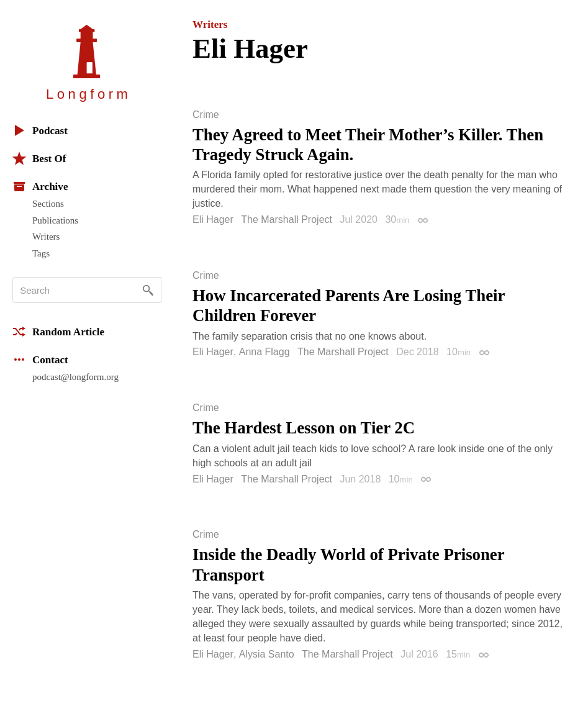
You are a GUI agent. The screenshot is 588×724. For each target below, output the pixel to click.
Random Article (58, 332)
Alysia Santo (267, 654)
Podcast (40, 130)
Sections (48, 204)
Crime (206, 115)
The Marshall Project (287, 219)
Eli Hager (213, 219)
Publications (55, 220)
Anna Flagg (265, 352)
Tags (41, 253)
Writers (46, 237)
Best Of (39, 158)
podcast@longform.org (75, 377)
